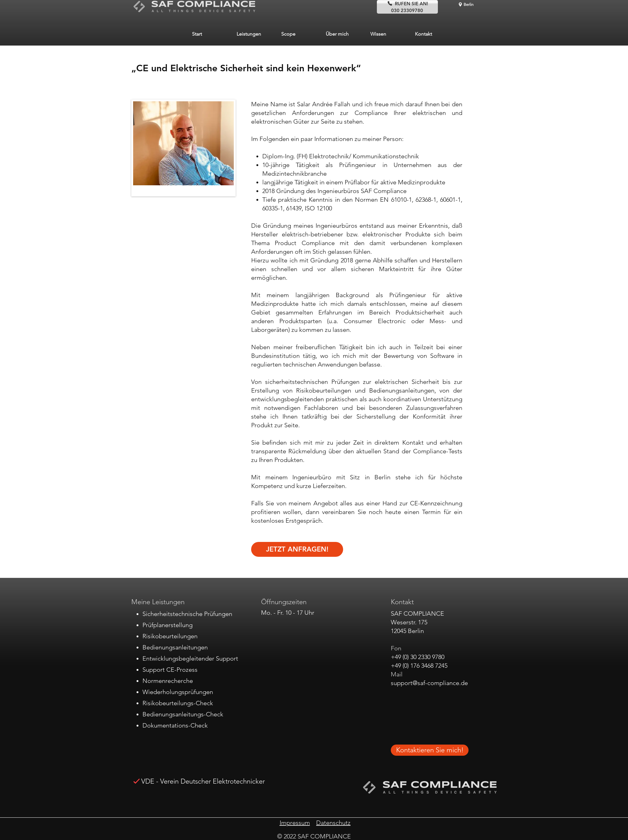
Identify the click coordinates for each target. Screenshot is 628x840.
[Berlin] (466, 4)
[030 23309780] (407, 10)
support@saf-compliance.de (429, 683)
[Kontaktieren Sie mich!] (430, 750)
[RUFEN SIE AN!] (407, 3)
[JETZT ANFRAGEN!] (297, 549)
